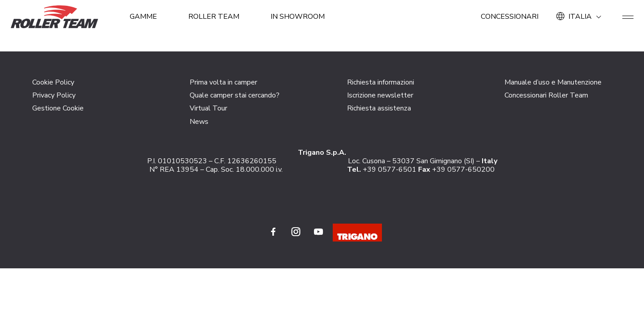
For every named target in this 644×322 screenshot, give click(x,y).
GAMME (143, 17)
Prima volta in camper (223, 82)
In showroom (298, 17)
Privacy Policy (54, 95)
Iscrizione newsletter (380, 95)
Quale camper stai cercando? (235, 95)
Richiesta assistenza (379, 108)
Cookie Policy (53, 82)
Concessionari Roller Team (546, 95)
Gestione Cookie (58, 108)
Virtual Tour (208, 108)
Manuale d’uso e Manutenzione (553, 82)
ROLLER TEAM (214, 17)
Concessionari (510, 17)
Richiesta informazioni (381, 82)
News (199, 122)
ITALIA (580, 17)
